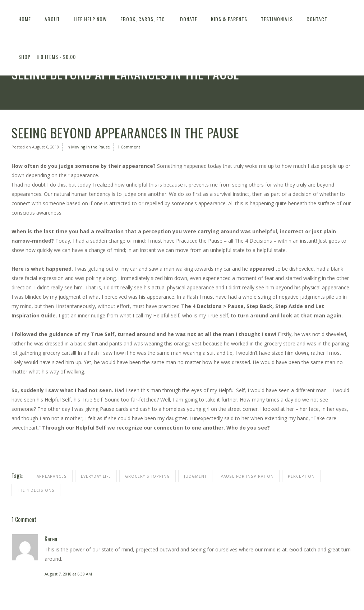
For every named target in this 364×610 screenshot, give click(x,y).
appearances (52, 476)
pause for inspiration (247, 476)
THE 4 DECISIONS (36, 490)
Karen (51, 539)
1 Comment (129, 147)
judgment (195, 476)
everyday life (96, 476)
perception (301, 476)
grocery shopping (148, 476)
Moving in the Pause (91, 147)
